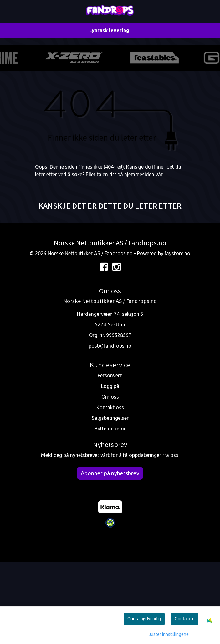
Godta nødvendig (144, 619)
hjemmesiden (139, 256)
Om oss (110, 478)
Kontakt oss (110, 489)
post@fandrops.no (110, 428)
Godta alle (184, 619)
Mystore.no (177, 335)
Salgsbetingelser (110, 500)
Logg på (110, 468)
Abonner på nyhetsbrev (110, 555)
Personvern (110, 457)
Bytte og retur (110, 510)
